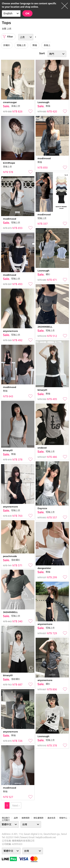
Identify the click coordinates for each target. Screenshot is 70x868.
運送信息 (51, 818)
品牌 (16, 818)
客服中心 (63, 818)
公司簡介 (6, 820)
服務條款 (26, 818)
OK (27, 13)
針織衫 (7, 45)
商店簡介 (6, 818)
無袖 (35, 45)
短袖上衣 (21, 45)
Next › (16, 805)
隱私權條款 (39, 818)
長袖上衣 (48, 45)
